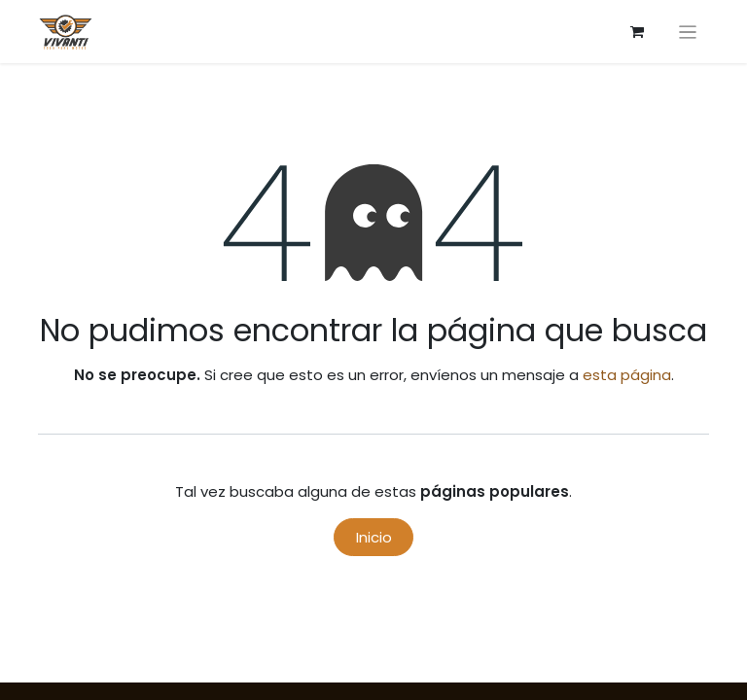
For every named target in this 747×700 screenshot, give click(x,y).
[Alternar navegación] (688, 32)
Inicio (374, 537)
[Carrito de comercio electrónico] (637, 32)
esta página (627, 375)
